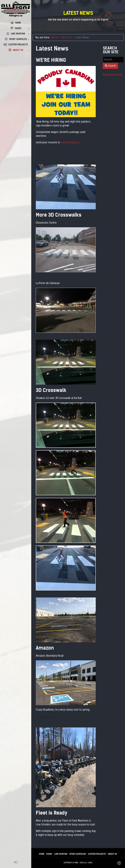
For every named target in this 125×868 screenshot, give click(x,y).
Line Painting (61, 854)
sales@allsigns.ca (71, 142)
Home (42, 854)
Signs (49, 854)
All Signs (88, 863)
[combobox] (113, 60)
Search (110, 66)
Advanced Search (113, 75)
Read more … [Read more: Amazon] (46, 717)
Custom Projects (97, 854)
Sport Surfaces (78, 854)
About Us (112, 854)
